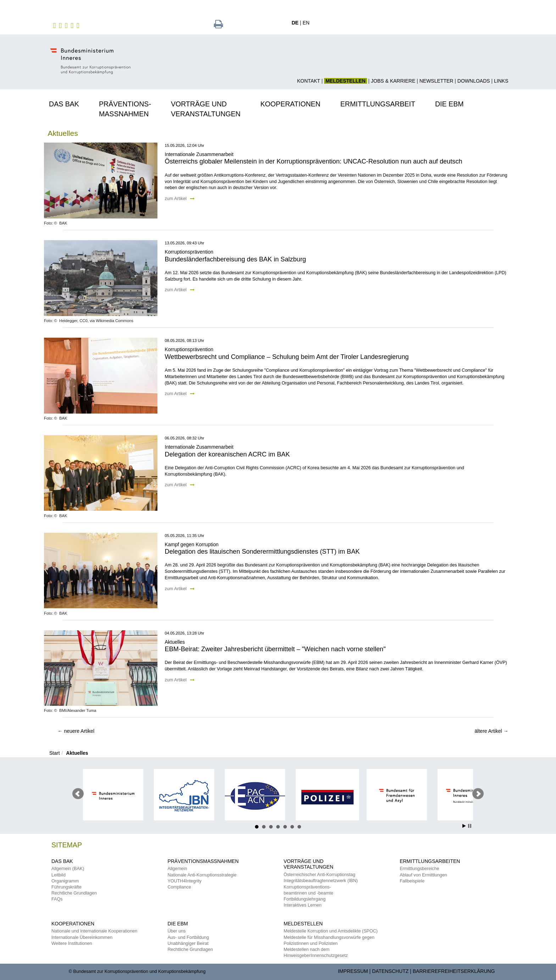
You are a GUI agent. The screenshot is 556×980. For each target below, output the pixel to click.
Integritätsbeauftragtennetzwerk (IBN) (321, 881)
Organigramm (65, 881)
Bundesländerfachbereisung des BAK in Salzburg (235, 259)
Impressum (353, 971)
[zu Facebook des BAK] (55, 25)
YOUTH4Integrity (184, 881)
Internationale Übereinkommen (82, 937)
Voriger (78, 794)
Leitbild (59, 875)
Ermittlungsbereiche (419, 869)
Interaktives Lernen (303, 905)
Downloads (474, 81)
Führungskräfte (66, 887)
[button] (69, 103)
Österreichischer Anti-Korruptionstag (319, 875)
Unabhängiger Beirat (188, 943)
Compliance (179, 887)
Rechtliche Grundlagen (74, 893)
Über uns (176, 931)
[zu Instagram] (61, 25)
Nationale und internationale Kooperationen (94, 931)
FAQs (57, 899)
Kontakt (309, 81)
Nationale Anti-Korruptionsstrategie (202, 875)
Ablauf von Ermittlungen (423, 875)
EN (306, 23)
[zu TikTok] (79, 25)
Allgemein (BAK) (68, 869)
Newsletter (437, 81)
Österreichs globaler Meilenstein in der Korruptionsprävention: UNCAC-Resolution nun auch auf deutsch (314, 161)
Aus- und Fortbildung (188, 937)
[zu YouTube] (73, 25)
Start (55, 753)
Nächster (478, 794)
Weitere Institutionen (72, 943)
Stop (470, 826)
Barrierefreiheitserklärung (454, 971)
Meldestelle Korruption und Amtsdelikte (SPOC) (331, 931)
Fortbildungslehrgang (305, 899)
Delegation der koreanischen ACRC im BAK (227, 454)
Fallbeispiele (412, 881)
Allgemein (177, 869)
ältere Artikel (492, 731)
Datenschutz (390, 971)
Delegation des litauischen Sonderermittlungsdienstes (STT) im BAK (262, 552)
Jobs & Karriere (393, 81)
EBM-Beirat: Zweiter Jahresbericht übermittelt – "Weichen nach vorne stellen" (275, 649)
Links (501, 81)
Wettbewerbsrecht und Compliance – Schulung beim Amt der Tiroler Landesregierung (287, 357)
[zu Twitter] (67, 25)
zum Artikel (180, 199)
